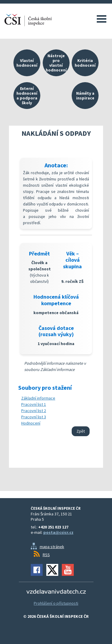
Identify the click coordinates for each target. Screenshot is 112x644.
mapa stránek (52, 547)
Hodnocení (31, 423)
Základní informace (38, 398)
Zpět (81, 431)
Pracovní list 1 (34, 404)
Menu (102, 19)
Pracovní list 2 (34, 411)
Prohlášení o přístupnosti (56, 603)
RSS (46, 555)
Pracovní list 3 (34, 417)
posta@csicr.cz (58, 532)
